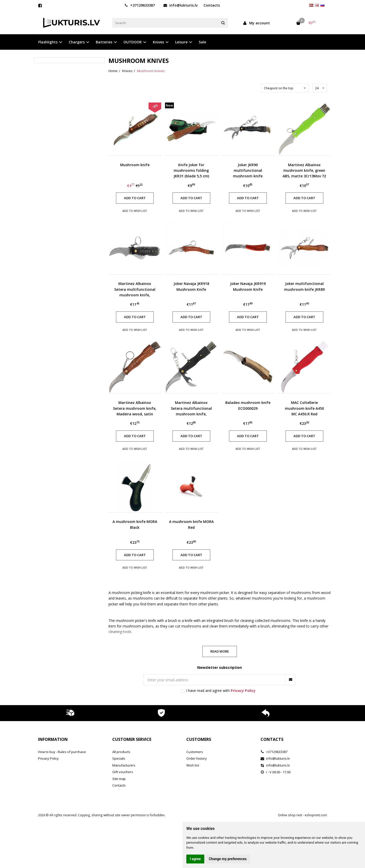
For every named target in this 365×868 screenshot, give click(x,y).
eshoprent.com (316, 815)
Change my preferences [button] (228, 859)
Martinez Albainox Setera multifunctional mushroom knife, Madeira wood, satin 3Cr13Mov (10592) (135, 290)
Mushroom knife (135, 165)
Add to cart (135, 198)
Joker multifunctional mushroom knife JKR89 (304, 286)
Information (53, 739)
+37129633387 (140, 5)
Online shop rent (290, 815)
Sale (202, 42)
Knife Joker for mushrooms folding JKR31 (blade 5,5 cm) (191, 171)
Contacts (212, 5)
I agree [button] (195, 859)
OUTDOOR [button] (133, 42)
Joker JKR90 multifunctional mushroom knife (248, 171)
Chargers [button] (77, 42)
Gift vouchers (123, 772)
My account (256, 23)
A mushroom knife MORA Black (135, 524)
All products (121, 752)
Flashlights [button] (48, 42)
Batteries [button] (104, 42)
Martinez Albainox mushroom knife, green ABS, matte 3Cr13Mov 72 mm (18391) (304, 171)
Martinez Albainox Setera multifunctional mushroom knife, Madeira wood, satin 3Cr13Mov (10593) (191, 409)
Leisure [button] (181, 42)
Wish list (193, 765)
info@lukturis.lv (180, 5)
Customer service (132, 739)
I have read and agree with (221, 691)
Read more (220, 651)
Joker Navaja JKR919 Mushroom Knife (248, 286)
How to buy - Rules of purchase (62, 752)
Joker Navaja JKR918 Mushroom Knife (191, 286)
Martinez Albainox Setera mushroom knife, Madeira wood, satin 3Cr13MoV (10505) (135, 409)
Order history (197, 758)
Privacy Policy (48, 758)
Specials (119, 758)
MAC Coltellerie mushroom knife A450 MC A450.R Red (304, 408)
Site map (119, 779)
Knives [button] (158, 42)
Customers (199, 739)
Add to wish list (135, 211)
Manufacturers (124, 765)
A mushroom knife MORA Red (191, 524)
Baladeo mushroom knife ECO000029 (248, 405)
